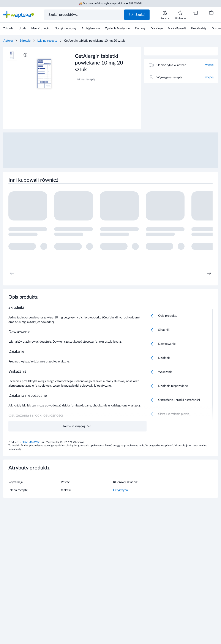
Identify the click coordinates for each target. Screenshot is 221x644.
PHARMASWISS (31, 442)
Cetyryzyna (120, 490)
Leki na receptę (47, 41)
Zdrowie (25, 41)
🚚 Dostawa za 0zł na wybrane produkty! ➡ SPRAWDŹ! (110, 3)
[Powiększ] (26, 55)
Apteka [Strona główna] (8, 41)
